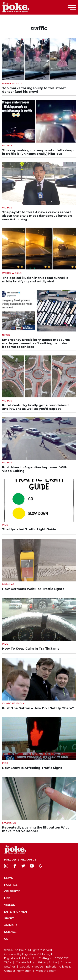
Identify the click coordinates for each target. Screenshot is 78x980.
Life (7, 898)
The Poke (26, 7)
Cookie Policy (25, 962)
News (9, 878)
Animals (11, 925)
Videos (10, 905)
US (6, 939)
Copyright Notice (31, 966)
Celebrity (12, 891)
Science (10, 932)
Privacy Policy (48, 962)
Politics (11, 885)
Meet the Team (46, 971)
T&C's (8, 962)
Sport (9, 918)
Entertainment (17, 912)
